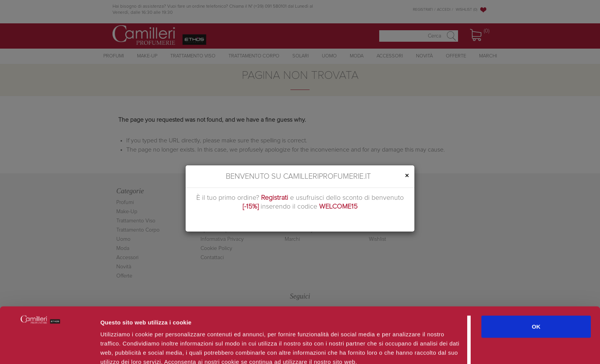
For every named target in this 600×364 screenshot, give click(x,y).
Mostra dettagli (406, 349)
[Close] (407, 176)
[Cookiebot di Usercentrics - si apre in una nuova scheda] (50, 349)
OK (536, 289)
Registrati (275, 198)
